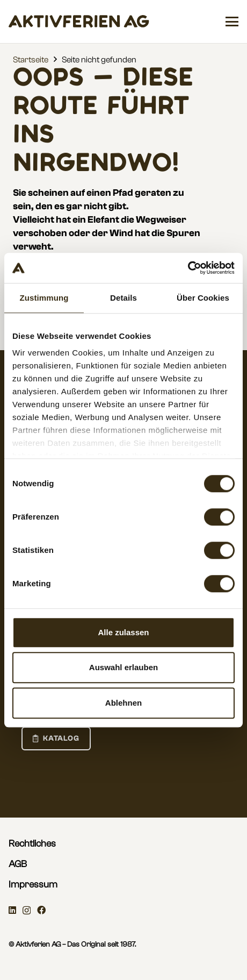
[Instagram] (27, 911)
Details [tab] (123, 298)
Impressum (33, 885)
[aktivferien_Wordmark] (79, 22)
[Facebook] (41, 910)
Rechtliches (32, 844)
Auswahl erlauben (123, 667)
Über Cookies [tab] (203, 298)
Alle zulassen (123, 632)
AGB (18, 864)
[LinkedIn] (12, 910)
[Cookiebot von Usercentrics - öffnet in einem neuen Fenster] (188, 268)
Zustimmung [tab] (44, 298)
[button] (232, 22)
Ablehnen (123, 703)
